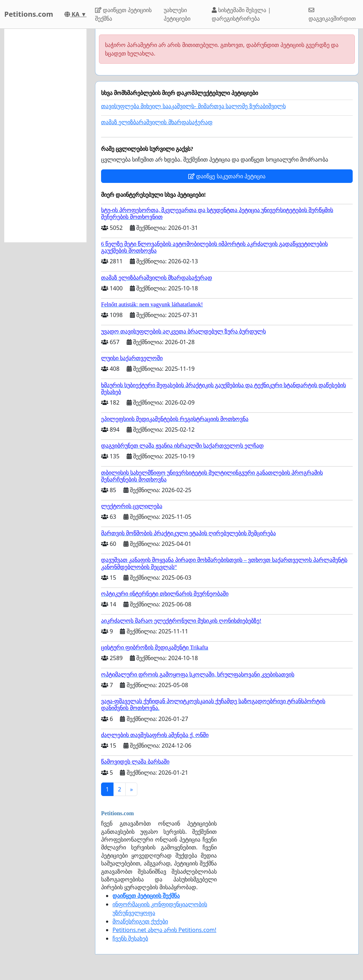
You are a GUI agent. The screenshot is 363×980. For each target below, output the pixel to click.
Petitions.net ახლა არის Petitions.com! (164, 930)
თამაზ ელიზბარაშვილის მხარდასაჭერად (157, 122)
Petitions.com (29, 14)
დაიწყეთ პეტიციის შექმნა (123, 14)
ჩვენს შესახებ (130, 938)
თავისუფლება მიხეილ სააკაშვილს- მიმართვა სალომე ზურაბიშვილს (193, 106)
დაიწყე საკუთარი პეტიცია (227, 176)
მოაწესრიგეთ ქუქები (140, 921)
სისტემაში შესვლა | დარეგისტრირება (241, 14)
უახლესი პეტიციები (177, 14)
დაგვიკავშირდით (332, 15)
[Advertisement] (45, 136)
